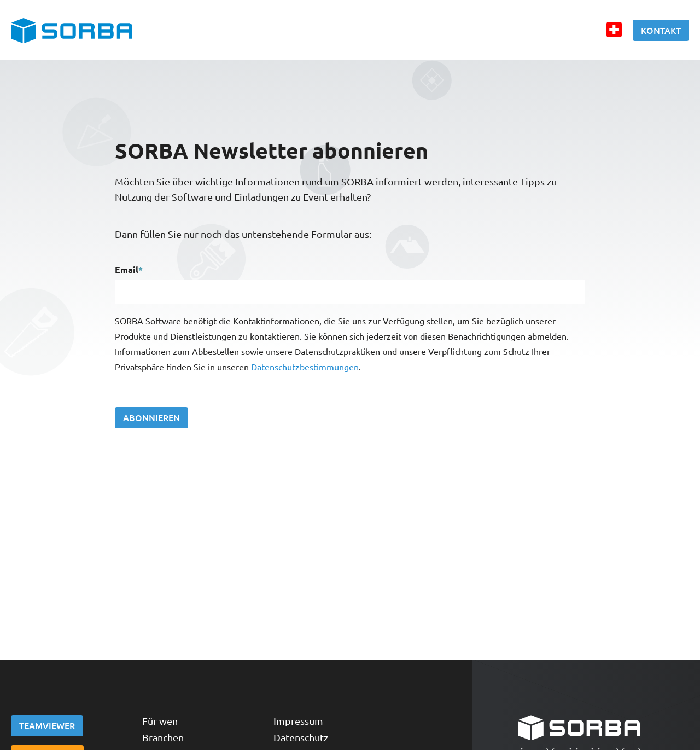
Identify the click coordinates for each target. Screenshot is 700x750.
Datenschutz (301, 737)
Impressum (298, 721)
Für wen (160, 721)
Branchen (163, 737)
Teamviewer (47, 725)
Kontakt (661, 30)
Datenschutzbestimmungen (305, 367)
